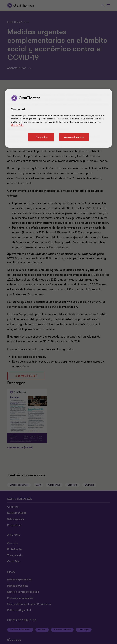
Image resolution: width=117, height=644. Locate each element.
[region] (58, 118)
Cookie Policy (18, 125)
